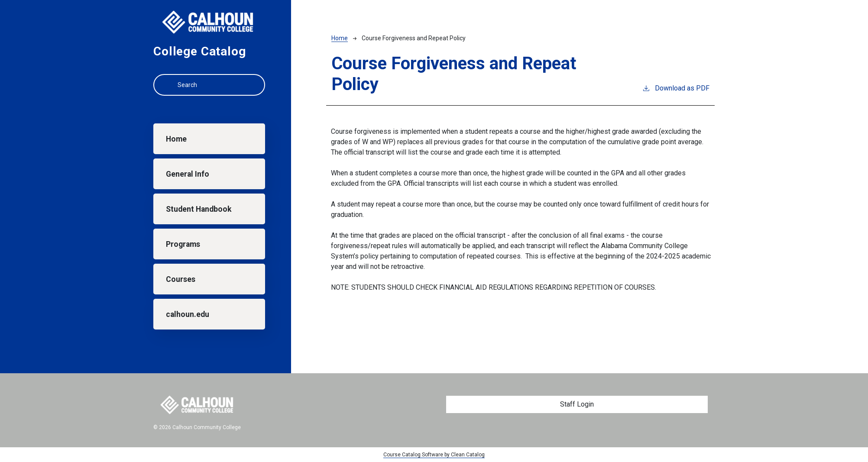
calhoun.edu (188, 314)
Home (176, 139)
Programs (183, 244)
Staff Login (577, 404)
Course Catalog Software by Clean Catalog (434, 455)
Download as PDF (676, 88)
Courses (181, 279)
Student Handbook (199, 209)
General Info (188, 174)
